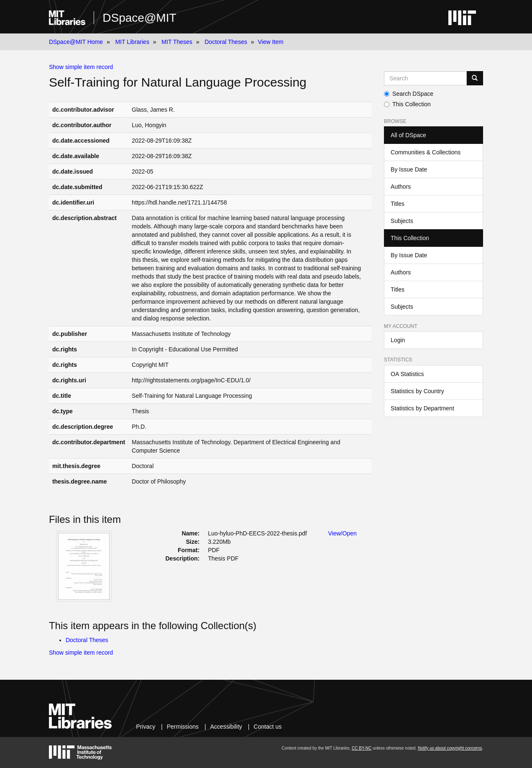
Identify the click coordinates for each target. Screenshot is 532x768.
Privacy (146, 727)
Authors (401, 187)
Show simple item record (81, 67)
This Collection (407, 104)
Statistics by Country (417, 391)
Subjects (402, 221)
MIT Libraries (132, 42)
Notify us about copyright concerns (450, 748)
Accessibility (226, 727)
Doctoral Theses (226, 42)
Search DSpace (409, 94)
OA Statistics (407, 374)
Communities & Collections (426, 152)
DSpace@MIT (139, 18)
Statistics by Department (422, 408)
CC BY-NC (362, 748)
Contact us (267, 727)
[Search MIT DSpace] (425, 78)
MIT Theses (177, 42)
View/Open (343, 533)
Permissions (183, 727)
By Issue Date (409, 169)
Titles (398, 204)
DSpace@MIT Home (76, 42)
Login (398, 340)
